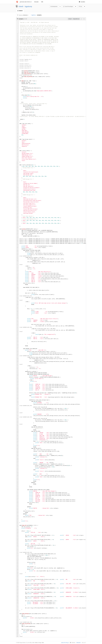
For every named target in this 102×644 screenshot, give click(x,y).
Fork (80, 6)
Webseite (79, 643)
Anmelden (82, 2)
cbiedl (21, 6)
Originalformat (76, 19)
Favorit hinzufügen (68, 6)
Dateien (20, 11)
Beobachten (54, 6)
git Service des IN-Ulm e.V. (26, 2)
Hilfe (42, 2)
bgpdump (28, 6)
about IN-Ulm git (65, 643)
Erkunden (36, 2)
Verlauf (70, 19)
